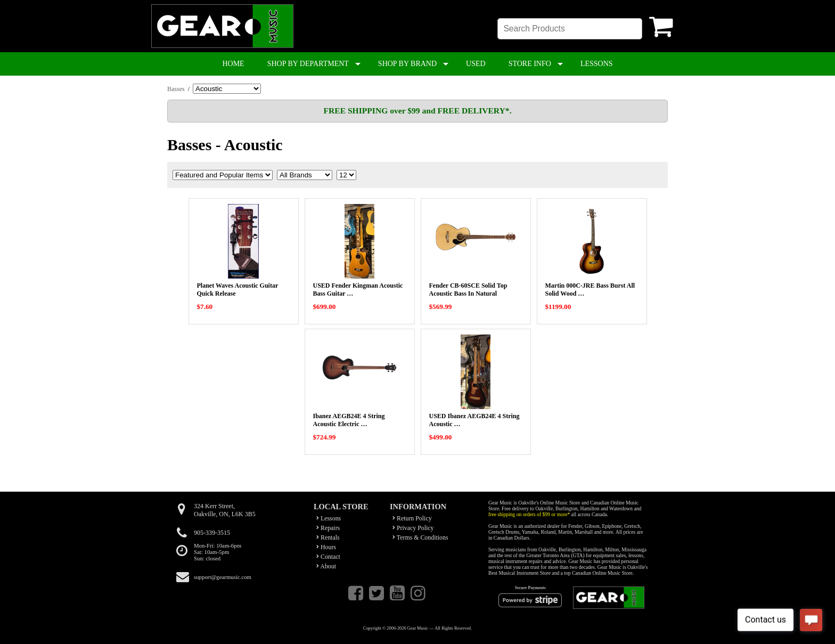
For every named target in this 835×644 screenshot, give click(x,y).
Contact (328, 557)
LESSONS (597, 64)
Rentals (328, 537)
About (326, 566)
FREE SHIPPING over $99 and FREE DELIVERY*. (417, 111)
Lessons (329, 518)
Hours (326, 547)
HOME (233, 64)
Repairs (328, 528)
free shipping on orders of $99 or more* (529, 514)
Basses (176, 89)
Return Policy (412, 518)
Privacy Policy (413, 528)
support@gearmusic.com (223, 577)
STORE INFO (530, 64)
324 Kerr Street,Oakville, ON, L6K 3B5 (225, 510)
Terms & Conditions (420, 537)
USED (476, 64)
